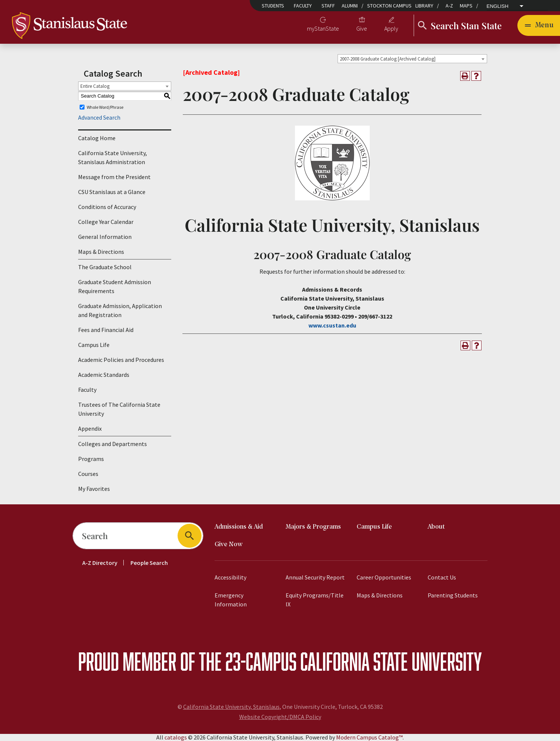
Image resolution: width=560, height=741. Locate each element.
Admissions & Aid (239, 527)
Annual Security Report (315, 577)
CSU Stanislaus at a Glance (112, 192)
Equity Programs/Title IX (315, 600)
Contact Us (442, 577)
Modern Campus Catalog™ (369, 737)
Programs (91, 459)
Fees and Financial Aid (106, 330)
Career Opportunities (384, 577)
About (436, 527)
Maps (466, 6)
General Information (105, 237)
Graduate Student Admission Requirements (115, 286)
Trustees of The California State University (119, 409)
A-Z (449, 6)
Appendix (90, 428)
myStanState (323, 28)
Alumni (350, 6)
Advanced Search (99, 117)
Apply (391, 28)
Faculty (303, 6)
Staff (328, 6)
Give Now (229, 545)
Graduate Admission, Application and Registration (120, 310)
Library (424, 6)
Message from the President (114, 177)
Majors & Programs (313, 527)
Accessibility (230, 577)
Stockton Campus (389, 6)
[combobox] (412, 59)
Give (362, 28)
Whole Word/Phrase (105, 107)
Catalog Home (97, 138)
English (498, 6)
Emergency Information (231, 600)
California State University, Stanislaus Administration (113, 157)
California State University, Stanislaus (231, 707)
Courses (88, 474)
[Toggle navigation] (539, 25)
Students (273, 6)
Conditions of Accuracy (107, 207)
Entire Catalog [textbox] (95, 86)
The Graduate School (105, 267)
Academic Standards (104, 375)
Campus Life (94, 345)
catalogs (176, 737)
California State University (391, 661)
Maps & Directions (101, 252)
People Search (149, 563)
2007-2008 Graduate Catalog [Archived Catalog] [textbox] (388, 59)
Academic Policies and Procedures (121, 360)
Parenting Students (453, 595)
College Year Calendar (106, 222)
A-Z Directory (100, 563)
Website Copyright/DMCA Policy (280, 717)
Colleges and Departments (113, 444)
